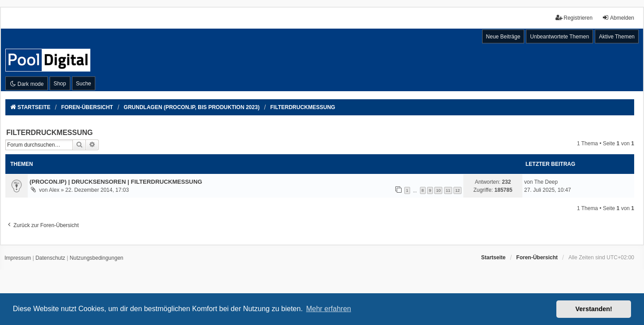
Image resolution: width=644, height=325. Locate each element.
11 (448, 190)
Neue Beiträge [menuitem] (503, 37)
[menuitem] (18, 258)
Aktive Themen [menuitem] (617, 37)
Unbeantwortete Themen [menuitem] (559, 37)
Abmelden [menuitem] (618, 18)
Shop (60, 84)
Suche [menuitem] (84, 84)
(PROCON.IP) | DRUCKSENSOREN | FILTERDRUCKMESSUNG (116, 182)
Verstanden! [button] (594, 309)
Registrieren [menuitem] (574, 18)
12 (458, 190)
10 (438, 190)
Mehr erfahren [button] (328, 309)
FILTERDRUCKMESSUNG (49, 133)
